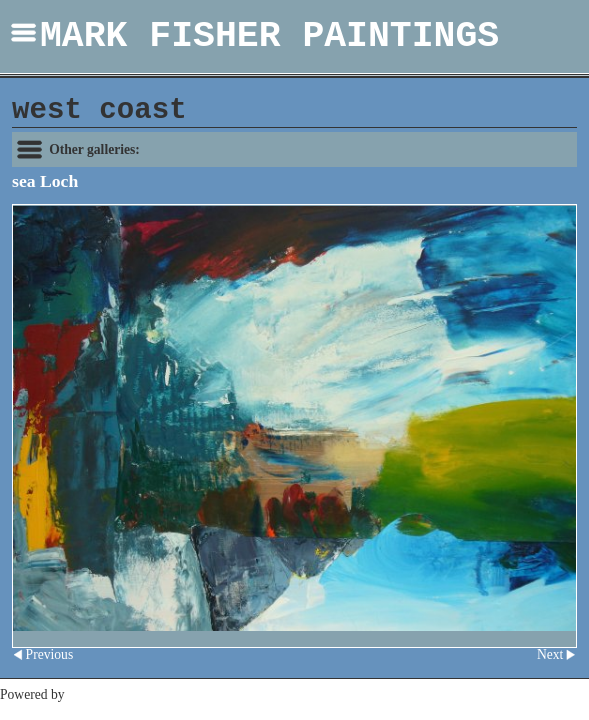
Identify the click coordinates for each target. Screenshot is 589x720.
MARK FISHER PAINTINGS (269, 36)
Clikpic (88, 694)
